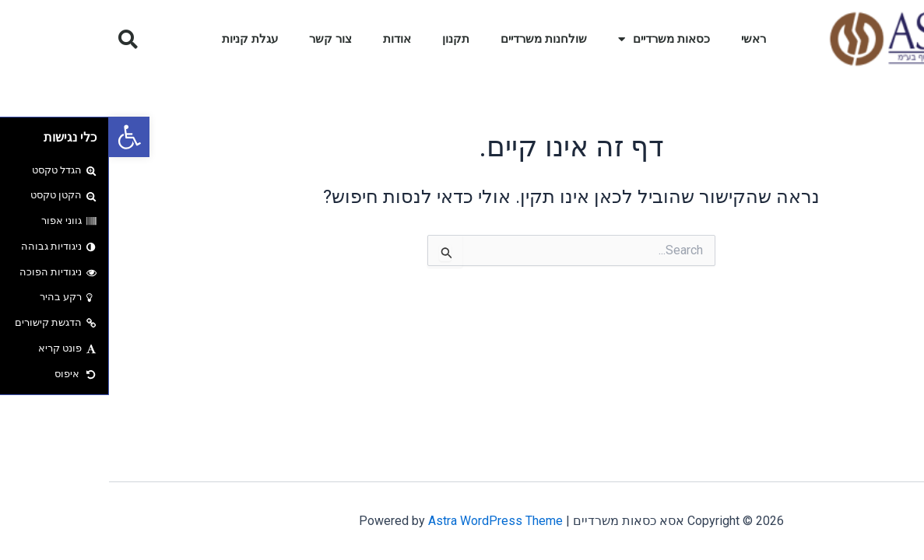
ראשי (645, 39)
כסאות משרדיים (555, 39)
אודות (288, 39)
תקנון (347, 39)
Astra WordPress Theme (386, 521)
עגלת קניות (141, 39)
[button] (20, 137)
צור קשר (221, 39)
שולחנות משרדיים (435, 39)
